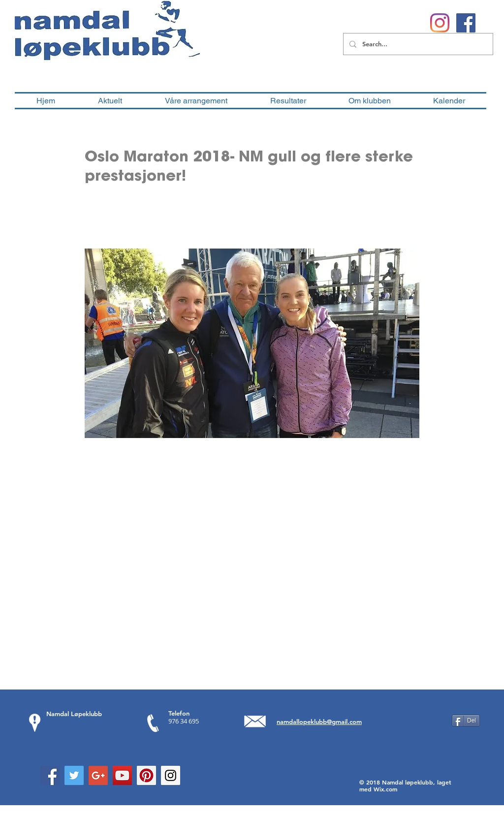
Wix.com (385, 789)
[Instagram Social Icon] (171, 775)
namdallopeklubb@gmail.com (319, 722)
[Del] (466, 721)
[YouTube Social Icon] (122, 775)
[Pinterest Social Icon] (146, 775)
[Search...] (417, 44)
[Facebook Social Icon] (50, 775)
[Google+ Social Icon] (98, 775)
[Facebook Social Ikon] (466, 23)
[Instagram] (440, 23)
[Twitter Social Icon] (74, 775)
